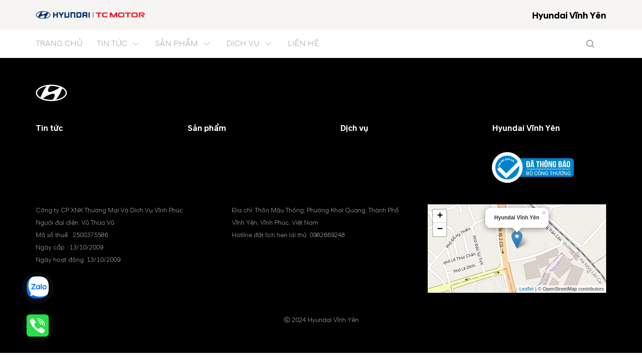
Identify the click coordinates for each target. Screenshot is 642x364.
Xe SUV (199, 159)
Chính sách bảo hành (373, 159)
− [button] (440, 241)
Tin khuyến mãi (60, 159)
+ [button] (440, 227)
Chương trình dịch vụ (374, 149)
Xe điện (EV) (208, 180)
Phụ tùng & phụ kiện (372, 170)
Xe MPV (200, 170)
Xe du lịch (204, 149)
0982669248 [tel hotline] (327, 246)
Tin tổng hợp (57, 170)
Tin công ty (54, 149)
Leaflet (527, 300)
